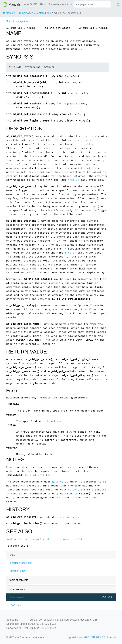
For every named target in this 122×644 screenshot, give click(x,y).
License (111, 637)
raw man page (18, 571)
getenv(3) (59, 482)
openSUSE (31, 4)
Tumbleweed (26, 13)
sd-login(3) (34, 539)
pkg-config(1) (34, 475)
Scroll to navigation (17, 21)
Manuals (9, 13)
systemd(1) (14, 539)
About (43, 4)
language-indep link (21, 563)
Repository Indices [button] (60, 4)
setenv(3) (75, 490)
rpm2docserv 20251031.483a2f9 (87, 637)
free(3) (74, 180)
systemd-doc (44, 13)
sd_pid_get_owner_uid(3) (64, 539)
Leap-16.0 (15, 605)
